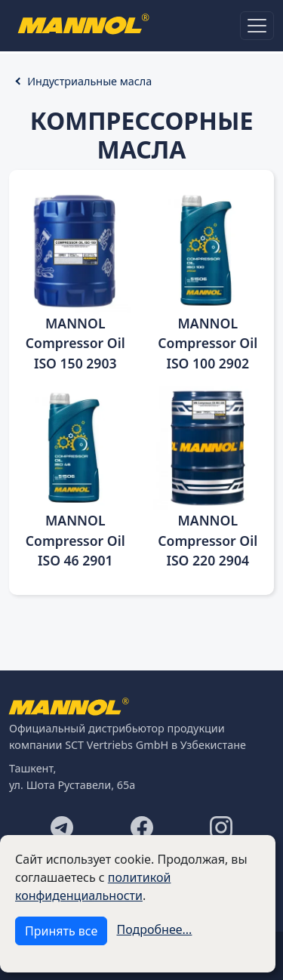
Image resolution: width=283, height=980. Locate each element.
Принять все (61, 931)
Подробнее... (155, 929)
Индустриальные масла (89, 81)
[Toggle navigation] (257, 26)
